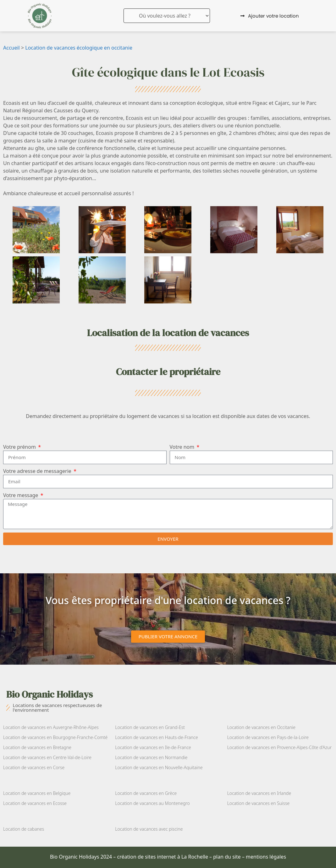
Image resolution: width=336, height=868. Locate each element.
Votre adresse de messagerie (38, 471)
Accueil (11, 48)
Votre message (21, 495)
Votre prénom (20, 447)
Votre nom (183, 447)
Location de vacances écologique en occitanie (79, 48)
